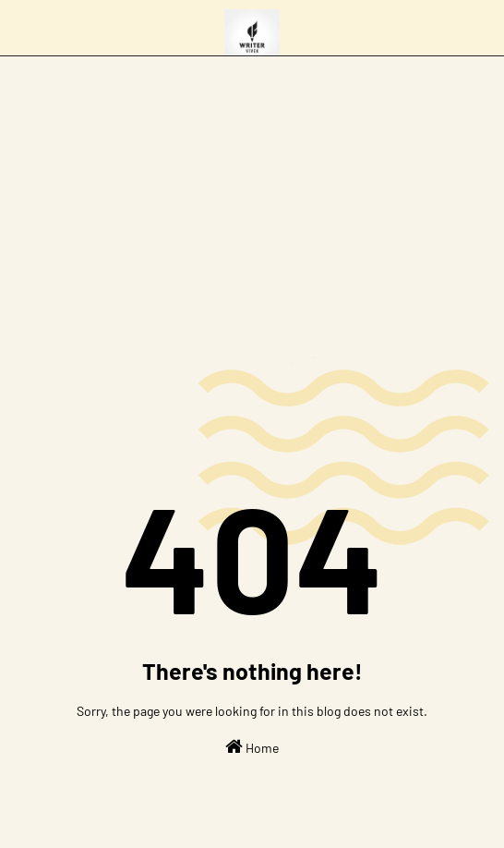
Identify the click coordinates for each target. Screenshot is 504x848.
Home (252, 746)
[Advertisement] (252, 195)
